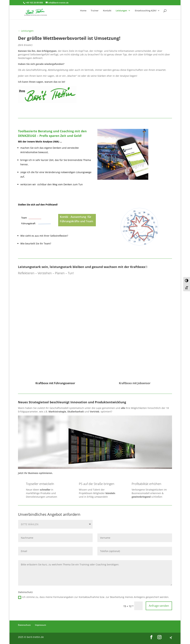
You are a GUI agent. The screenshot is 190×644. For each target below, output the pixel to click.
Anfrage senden (159, 606)
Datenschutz (24, 625)
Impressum (40, 625)
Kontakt (107, 11)
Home (83, 11)
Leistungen (121, 11)
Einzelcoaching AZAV (146, 11)
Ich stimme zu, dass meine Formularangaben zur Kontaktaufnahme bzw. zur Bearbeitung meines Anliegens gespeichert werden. (94, 597)
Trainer (95, 11)
